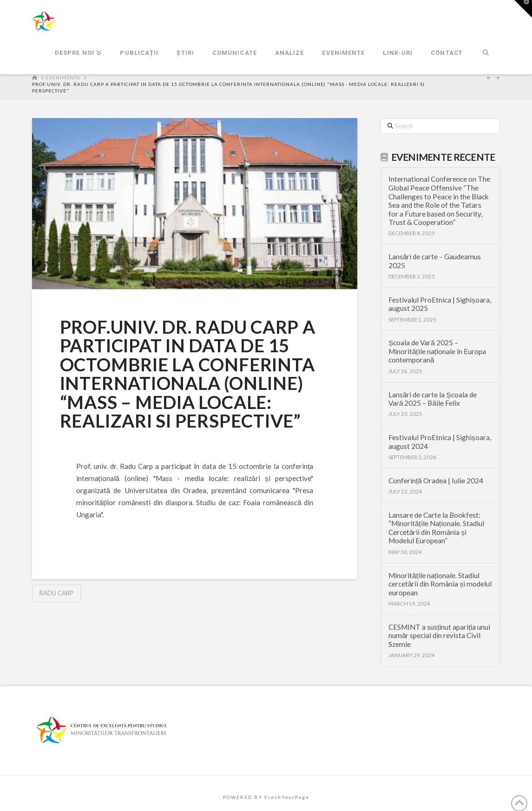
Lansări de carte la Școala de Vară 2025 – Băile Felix (433, 399)
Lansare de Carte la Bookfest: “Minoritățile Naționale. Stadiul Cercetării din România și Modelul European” (436, 528)
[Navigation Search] (486, 53)
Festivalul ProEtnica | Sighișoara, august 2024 (440, 442)
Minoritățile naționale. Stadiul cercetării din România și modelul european (440, 584)
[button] (523, 9)
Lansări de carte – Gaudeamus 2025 (435, 261)
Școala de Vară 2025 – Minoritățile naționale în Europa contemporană (437, 351)
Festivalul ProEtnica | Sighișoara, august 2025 (440, 304)
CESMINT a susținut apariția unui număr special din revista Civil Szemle (440, 636)
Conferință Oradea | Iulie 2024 (436, 481)
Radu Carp (56, 593)
